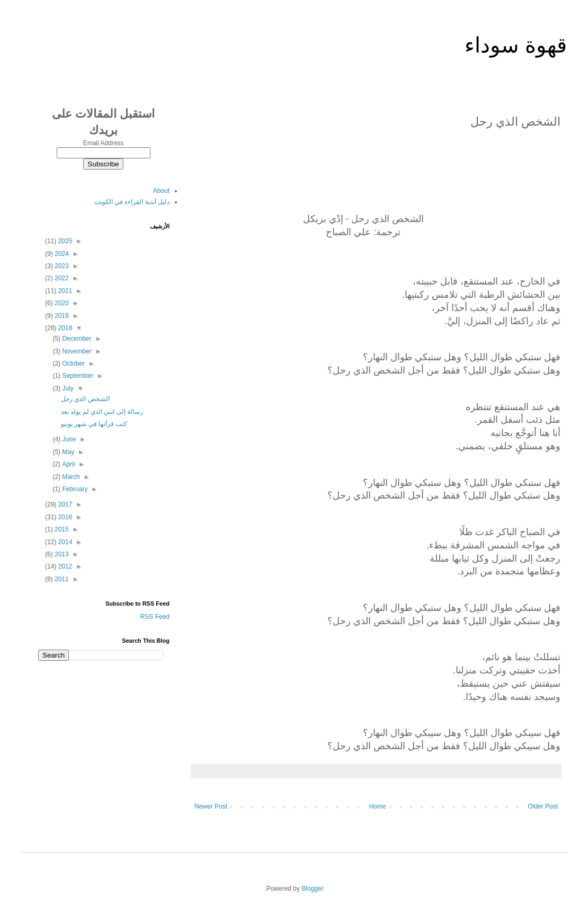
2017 (64, 504)
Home (378, 806)
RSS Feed (155, 617)
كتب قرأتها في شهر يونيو (94, 424)
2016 (64, 517)
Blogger (312, 889)
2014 (64, 542)
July (67, 388)
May (67, 452)
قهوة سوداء (516, 45)
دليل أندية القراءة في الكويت (132, 202)
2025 (64, 241)
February (74, 489)
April (68, 464)
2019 (61, 316)
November (76, 351)
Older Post (543, 806)
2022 (61, 278)
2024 (61, 254)
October (73, 363)
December (76, 339)
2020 (61, 303)
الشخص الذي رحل (85, 399)
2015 (61, 529)
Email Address (104, 143)
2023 (61, 266)
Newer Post (211, 806)
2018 (64, 328)
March (70, 477)
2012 (64, 566)
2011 (61, 579)
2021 (64, 291)
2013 (61, 554)
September (77, 376)
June (68, 439)
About (161, 191)
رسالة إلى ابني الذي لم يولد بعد (102, 412)
